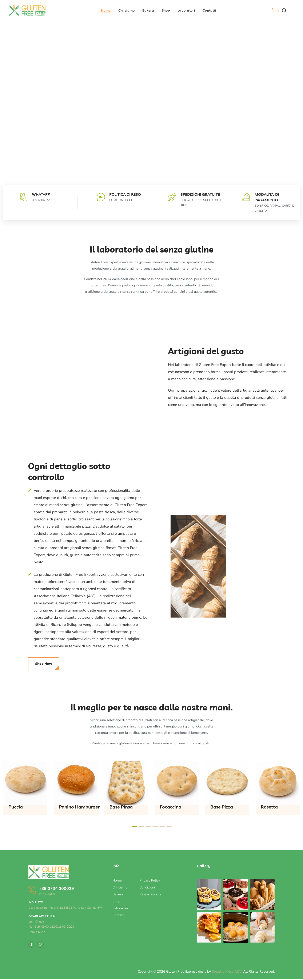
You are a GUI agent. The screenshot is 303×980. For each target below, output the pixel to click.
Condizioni (147, 887)
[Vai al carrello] (275, 11)
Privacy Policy (150, 880)
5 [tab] (162, 827)
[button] (284, 11)
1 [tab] (134, 827)
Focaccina (171, 807)
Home (117, 880)
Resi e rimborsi (151, 894)
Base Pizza (222, 807)
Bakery (118, 894)
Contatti (119, 915)
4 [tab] (155, 827)
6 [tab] (169, 827)
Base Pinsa (121, 807)
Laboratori (120, 908)
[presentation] (134, 827)
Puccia (16, 807)
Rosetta (269, 807)
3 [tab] (148, 827)
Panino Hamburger (79, 807)
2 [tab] (141, 827)
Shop (116, 901)
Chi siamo (120, 887)
